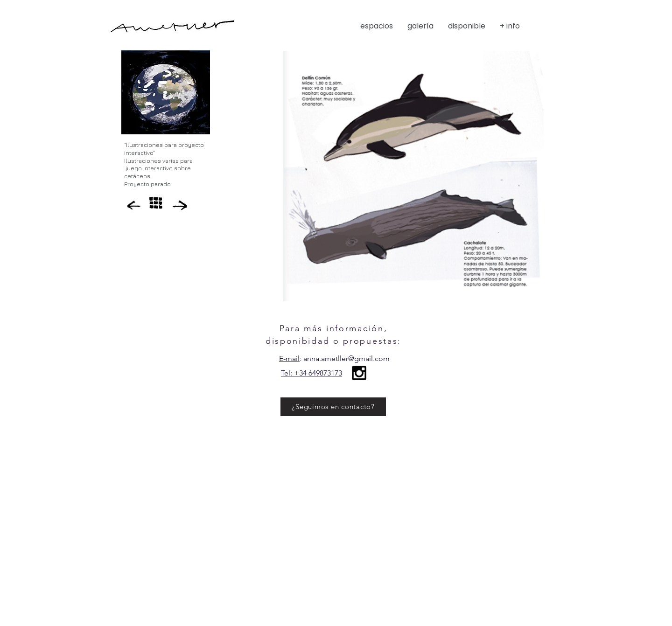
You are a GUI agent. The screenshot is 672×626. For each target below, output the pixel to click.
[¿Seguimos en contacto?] (333, 407)
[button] (469, 26)
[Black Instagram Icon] (359, 373)
